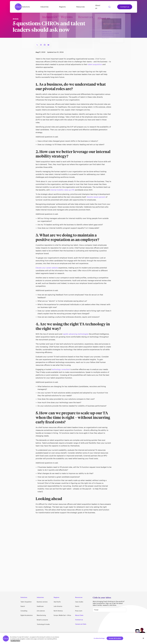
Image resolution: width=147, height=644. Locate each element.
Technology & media (43, 624)
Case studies (79, 602)
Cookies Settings (99, 638)
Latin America (58, 606)
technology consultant (61, 369)
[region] (73, 638)
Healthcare (40, 606)
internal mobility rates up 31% (62, 190)
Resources (82, 6)
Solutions (32, 6)
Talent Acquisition (26, 602)
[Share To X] (37, 45)
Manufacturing (41, 615)
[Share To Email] (48, 45)
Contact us (125, 6)
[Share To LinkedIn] (41, 45)
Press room (79, 611)
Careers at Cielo (81, 624)
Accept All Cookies (115, 638)
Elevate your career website (47, 268)
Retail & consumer (42, 620)
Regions (65, 6)
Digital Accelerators (27, 615)
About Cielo (79, 615)
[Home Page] (18, 6)
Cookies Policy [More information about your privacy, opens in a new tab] (15, 641)
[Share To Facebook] (45, 45)
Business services (42, 602)
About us (98, 6)
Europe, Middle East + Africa (62, 615)
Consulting (24, 611)
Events (77, 606)
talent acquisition (95, 64)
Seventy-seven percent (96, 197)
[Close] (143, 638)
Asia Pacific (57, 602)
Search (109, 6)
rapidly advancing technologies (76, 334)
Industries (49, 6)
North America (58, 611)
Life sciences (41, 611)
